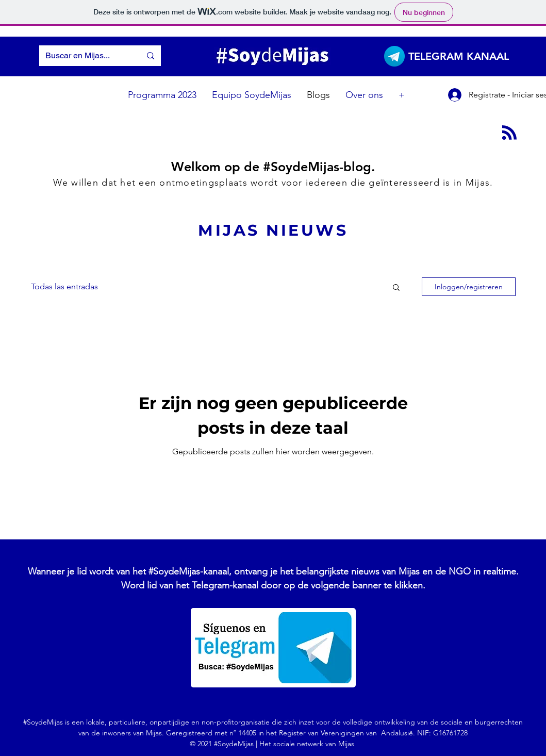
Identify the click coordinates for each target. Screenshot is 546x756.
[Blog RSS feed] (509, 133)
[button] (396, 288)
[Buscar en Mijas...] (82, 56)
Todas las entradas (64, 286)
